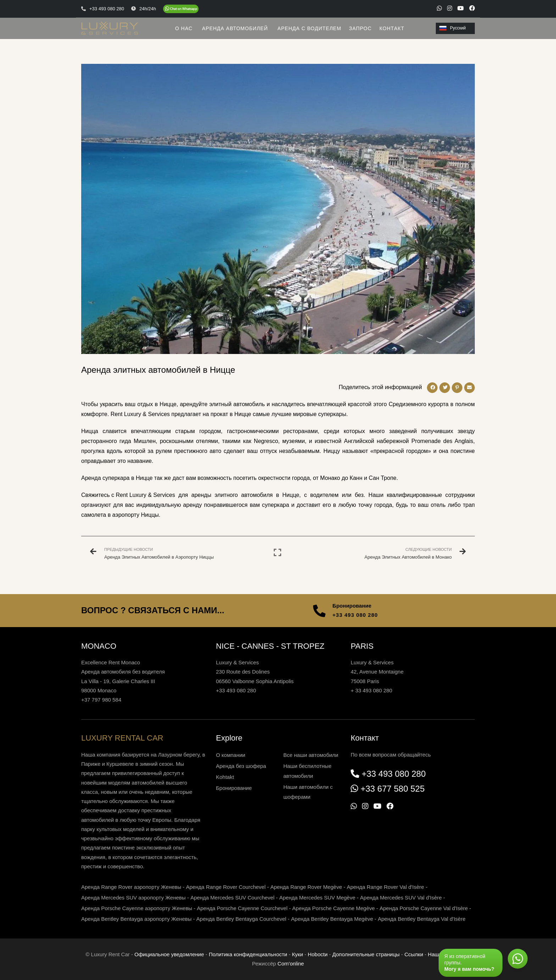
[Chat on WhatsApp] (181, 9)
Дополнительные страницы (366, 954)
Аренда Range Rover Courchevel (226, 887)
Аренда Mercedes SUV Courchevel (232, 898)
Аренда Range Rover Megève (306, 887)
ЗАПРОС (360, 28)
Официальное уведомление (169, 954)
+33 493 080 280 (355, 615)
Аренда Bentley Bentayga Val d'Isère (422, 919)
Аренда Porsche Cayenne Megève (333, 908)
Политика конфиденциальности (248, 954)
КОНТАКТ (392, 28)
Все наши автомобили (311, 755)
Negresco (266, 441)
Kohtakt (225, 777)
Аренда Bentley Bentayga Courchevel (241, 919)
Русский (453, 28)
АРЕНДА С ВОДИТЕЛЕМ (309, 28)
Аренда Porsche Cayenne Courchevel (242, 908)
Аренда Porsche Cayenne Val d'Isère (424, 908)
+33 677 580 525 (393, 789)
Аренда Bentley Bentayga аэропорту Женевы (136, 919)
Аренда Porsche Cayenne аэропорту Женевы (137, 908)
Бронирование (234, 788)
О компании (231, 755)
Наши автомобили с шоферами (308, 792)
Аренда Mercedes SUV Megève (317, 898)
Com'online (291, 964)
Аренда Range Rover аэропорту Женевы (131, 887)
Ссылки (414, 954)
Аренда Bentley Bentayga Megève (332, 919)
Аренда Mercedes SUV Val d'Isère (401, 898)
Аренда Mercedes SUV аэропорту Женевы (134, 898)
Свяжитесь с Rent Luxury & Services (128, 495)
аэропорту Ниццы (136, 515)
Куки (297, 954)
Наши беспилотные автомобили (307, 771)
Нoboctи (318, 954)
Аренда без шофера (241, 766)
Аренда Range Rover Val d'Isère (385, 887)
